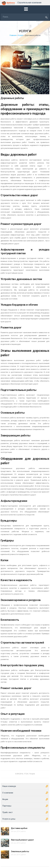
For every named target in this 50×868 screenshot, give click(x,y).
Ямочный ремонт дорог (22, 840)
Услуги (20, 35)
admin (23, 831)
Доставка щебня (19, 828)
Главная (13, 35)
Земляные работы (20, 851)
